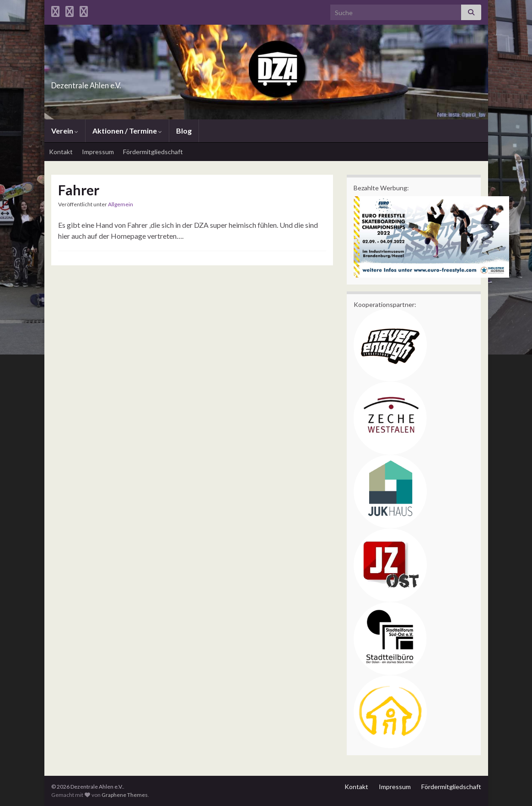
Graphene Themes (125, 795)
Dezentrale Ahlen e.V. (113, 83)
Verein (65, 131)
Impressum (98, 152)
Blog (184, 131)
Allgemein (121, 204)
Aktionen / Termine (127, 131)
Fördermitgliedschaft (153, 152)
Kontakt (61, 152)
